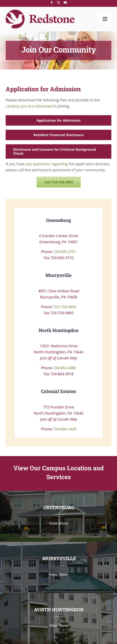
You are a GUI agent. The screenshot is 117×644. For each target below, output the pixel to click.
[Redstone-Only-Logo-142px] (40, 11)
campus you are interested (29, 106)
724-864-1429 (65, 429)
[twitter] (58, 2)
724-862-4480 (65, 368)
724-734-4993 (65, 307)
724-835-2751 (65, 252)
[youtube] (65, 2)
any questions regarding (47, 164)
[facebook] (52, 2)
